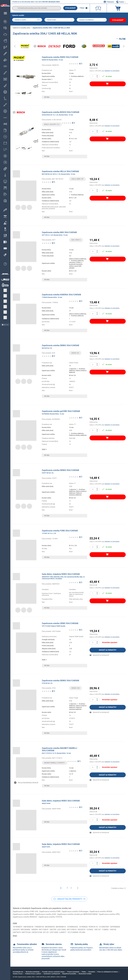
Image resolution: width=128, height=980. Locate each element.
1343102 (25, 932)
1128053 (17, 932)
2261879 (29, 929)
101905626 (91, 926)
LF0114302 (75, 932)
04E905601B (30, 926)
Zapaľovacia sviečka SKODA (106, 911)
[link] (26, 819)
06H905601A (66, 926)
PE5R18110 (101, 926)
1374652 (110, 929)
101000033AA (79, 926)
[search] (37, 8)
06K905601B (54, 926)
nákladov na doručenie (112, 70)
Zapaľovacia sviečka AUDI (48, 914)
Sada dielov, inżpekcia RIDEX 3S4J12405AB (64, 575)
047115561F (59, 929)
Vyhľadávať (70, 8)
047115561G (90, 929)
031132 (66, 932)
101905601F (18, 926)
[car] (92, 20)
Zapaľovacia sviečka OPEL (24, 916)
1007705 (69, 929)
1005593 (49, 929)
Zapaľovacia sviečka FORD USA (26, 911)
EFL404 (106, 932)
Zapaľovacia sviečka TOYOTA (76, 916)
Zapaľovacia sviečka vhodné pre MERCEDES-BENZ (81, 914)
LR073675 (34, 932)
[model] (60, 20)
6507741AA (45, 932)
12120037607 (113, 926)
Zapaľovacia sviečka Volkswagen (79, 911)
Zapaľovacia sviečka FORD (52, 911)
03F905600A (18, 929)
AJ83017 (85, 932)
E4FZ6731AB (56, 932)
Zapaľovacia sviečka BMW (24, 914)
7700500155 (42, 926)
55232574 (101, 929)
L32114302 (79, 929)
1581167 (119, 929)
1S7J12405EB (96, 932)
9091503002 (39, 929)
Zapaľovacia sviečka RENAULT (50, 916)
